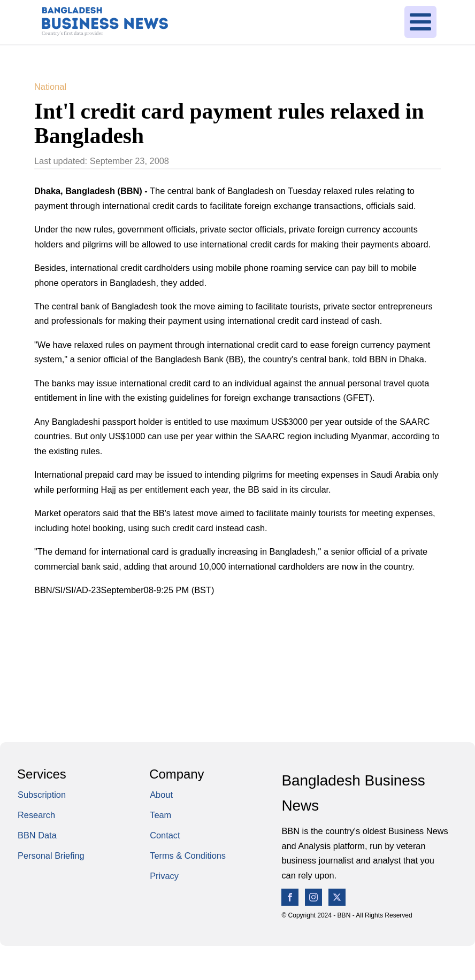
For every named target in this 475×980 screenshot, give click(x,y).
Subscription (42, 795)
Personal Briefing (51, 855)
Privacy (164, 876)
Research (36, 815)
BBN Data (37, 835)
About (161, 795)
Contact (165, 835)
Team (160, 815)
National (50, 87)
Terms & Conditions (188, 855)
